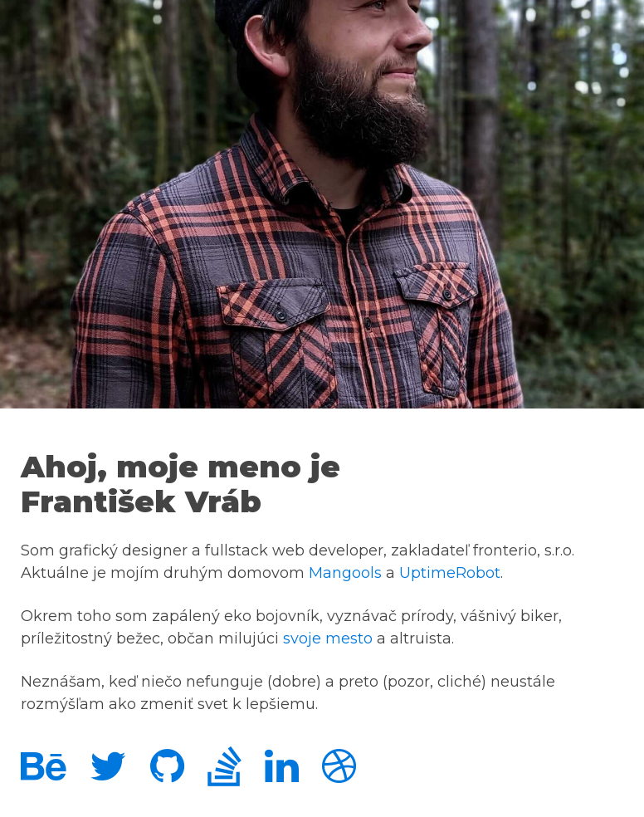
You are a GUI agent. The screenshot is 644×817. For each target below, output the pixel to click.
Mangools (345, 573)
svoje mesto (328, 638)
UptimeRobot (450, 573)
